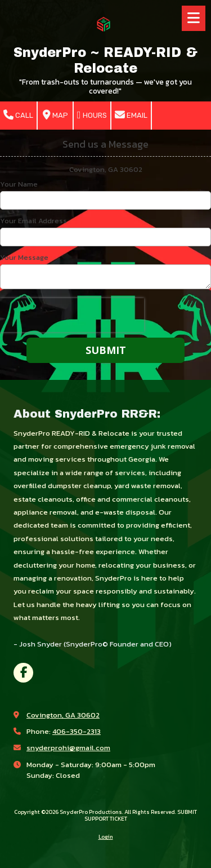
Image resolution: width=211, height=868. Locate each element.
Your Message (24, 258)
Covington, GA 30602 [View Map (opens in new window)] (63, 715)
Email (131, 115)
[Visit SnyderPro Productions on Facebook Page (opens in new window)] (23, 673)
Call (18, 115)
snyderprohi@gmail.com (68, 748)
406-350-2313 (77, 731)
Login (106, 837)
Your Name (19, 184)
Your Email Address (33, 221)
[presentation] (72, 315)
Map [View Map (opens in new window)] (55, 115)
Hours (92, 115)
